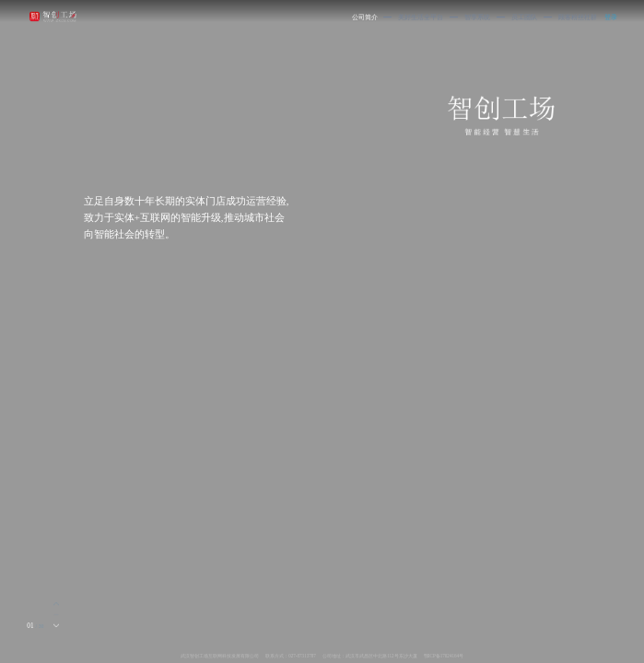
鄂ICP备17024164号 (444, 656)
